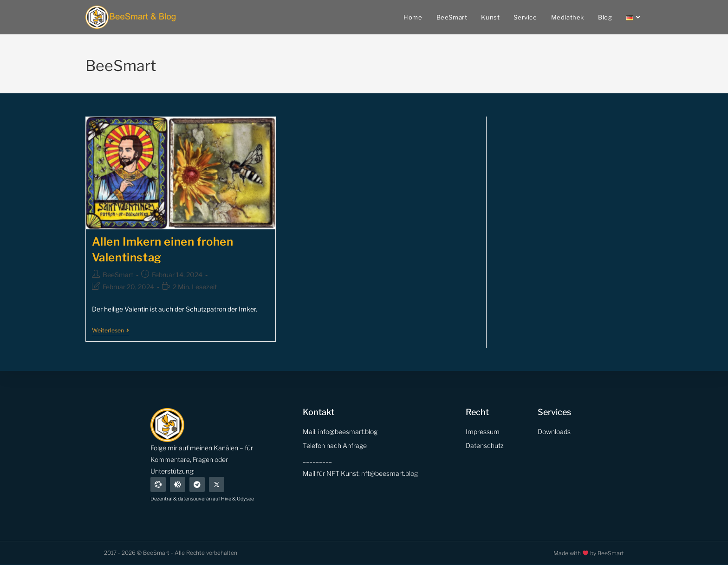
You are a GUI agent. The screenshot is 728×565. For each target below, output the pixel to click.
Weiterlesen (110, 331)
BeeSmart (118, 275)
